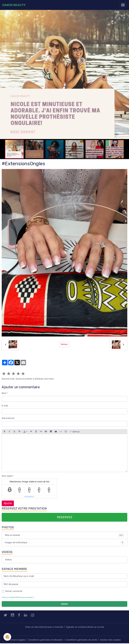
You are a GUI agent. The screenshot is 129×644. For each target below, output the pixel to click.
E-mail (5, 406)
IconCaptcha (29, 497)
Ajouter (8, 503)
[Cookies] (7, 637)
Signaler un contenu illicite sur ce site (85, 627)
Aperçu (75, 432)
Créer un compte (9, 597)
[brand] (14, 5)
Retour (64, 344)
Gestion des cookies (110, 640)
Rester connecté (14, 591)
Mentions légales (17, 640)
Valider (64, 604)
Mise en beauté (65, 535)
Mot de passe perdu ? (25, 597)
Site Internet (8, 418)
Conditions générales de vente (81, 640)
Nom (4, 393)
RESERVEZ (65, 517)
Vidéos (8, 560)
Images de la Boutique (65, 543)
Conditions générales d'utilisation (46, 640)
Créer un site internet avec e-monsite (44, 627)
